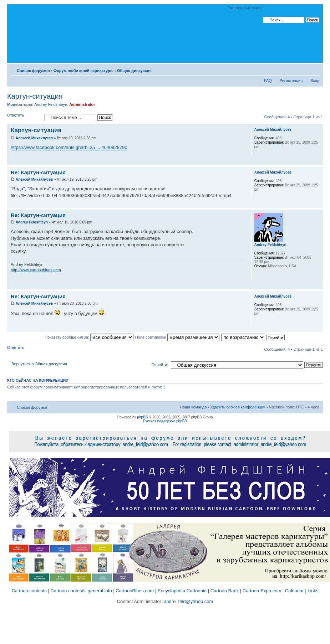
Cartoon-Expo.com (262, 591)
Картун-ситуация (35, 96)
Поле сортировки (177, 337)
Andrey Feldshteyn (51, 104)
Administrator (82, 104)
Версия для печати (303, 69)
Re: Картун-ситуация (38, 172)
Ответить (24, 117)
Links (313, 591)
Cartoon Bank (225, 591)
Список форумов (33, 71)
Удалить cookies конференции (238, 407)
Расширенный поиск (244, 8)
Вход (315, 81)
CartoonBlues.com (135, 591)
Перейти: (160, 365)
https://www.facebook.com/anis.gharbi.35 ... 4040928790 (69, 147)
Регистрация (291, 81)
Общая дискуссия (134, 71)
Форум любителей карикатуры (83, 71)
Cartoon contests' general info (81, 591)
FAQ (268, 81)
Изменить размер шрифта (314, 69)
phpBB (142, 417)
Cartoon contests (29, 591)
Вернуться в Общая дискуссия (39, 364)
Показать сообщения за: (89, 337)
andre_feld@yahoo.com (188, 601)
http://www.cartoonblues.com (36, 270)
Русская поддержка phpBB (165, 421)
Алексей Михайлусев (34, 138)
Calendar (295, 591)
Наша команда (193, 407)
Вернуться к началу (317, 162)
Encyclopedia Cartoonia (182, 591)
